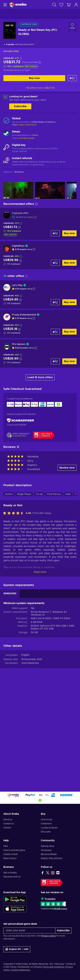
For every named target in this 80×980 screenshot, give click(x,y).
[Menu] (5, 5)
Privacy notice (49, 936)
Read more (40, 572)
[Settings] (17, 949)
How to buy (47, 820)
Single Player (24, 494)
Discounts (46, 832)
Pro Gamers (19, 344)
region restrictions (28, 125)
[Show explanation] (34, 249)
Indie (68, 494)
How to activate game (14, 850)
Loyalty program (49, 828)
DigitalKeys (18, 246)
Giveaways (46, 850)
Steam (35, 135)
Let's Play (17, 285)
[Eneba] (18, 5)
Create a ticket (10, 854)
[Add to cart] (72, 78)
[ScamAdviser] (20, 420)
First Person (54, 494)
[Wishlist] (61, 5)
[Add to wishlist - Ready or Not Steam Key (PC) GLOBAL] (73, 27)
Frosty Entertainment (24, 315)
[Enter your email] (29, 930)
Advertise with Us (12, 877)
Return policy (10, 858)
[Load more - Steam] (6, 134)
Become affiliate (49, 854)
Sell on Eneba (10, 873)
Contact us (9, 824)
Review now (67, 468)
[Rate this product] (14, 513)
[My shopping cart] (69, 5)
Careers (7, 828)
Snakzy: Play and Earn (52, 858)
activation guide (26, 138)
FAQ (6, 846)
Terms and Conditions (53, 967)
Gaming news (47, 846)
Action (9, 494)
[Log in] (76, 5)
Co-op (39, 494)
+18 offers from (40, 88)
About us (8, 820)
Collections (46, 824)
